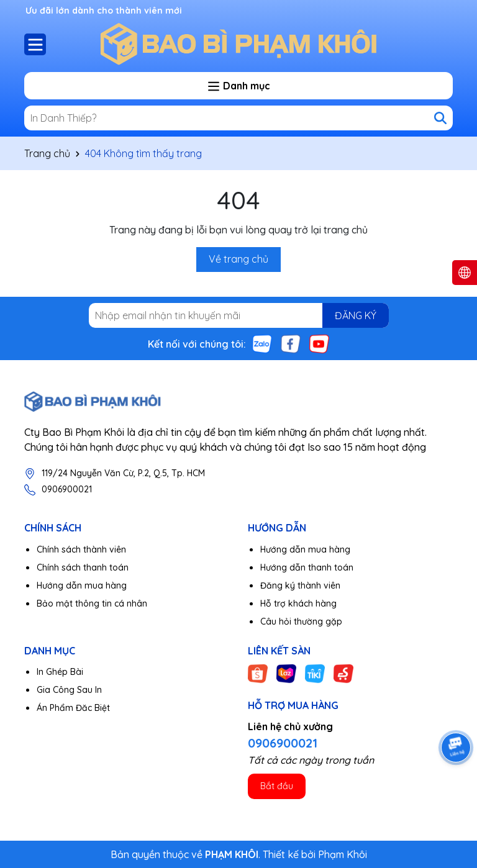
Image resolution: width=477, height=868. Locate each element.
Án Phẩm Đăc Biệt (73, 708)
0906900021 (67, 489)
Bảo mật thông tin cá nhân (92, 604)
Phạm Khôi (343, 854)
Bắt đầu (277, 786)
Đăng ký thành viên (300, 585)
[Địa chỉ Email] (239, 315)
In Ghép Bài (60, 672)
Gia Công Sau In (69, 690)
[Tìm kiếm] (440, 118)
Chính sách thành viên (81, 549)
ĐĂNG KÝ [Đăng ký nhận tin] (356, 315)
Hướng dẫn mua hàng (82, 585)
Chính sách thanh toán (83, 567)
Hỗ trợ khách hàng (298, 604)
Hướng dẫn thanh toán (307, 567)
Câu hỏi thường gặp (301, 622)
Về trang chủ (238, 259)
